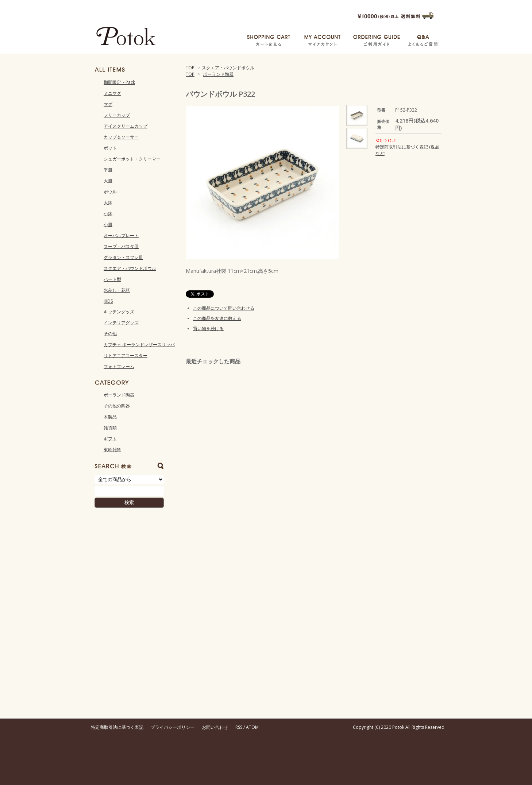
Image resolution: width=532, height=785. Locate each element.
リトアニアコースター (126, 355)
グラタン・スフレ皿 (123, 257)
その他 (110, 334)
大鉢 (108, 203)
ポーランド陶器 (218, 74)
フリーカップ (117, 115)
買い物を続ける (208, 328)
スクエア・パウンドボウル (228, 68)
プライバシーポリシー (173, 727)
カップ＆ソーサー (121, 137)
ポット (110, 148)
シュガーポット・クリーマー (132, 159)
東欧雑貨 (112, 450)
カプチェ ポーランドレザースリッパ (139, 345)
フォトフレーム (119, 366)
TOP (190, 68)
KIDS (108, 301)
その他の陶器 (117, 406)
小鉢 (108, 214)
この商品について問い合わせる (224, 308)
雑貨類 (110, 428)
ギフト (110, 439)
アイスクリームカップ (126, 126)
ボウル (110, 192)
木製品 (110, 417)
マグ (108, 104)
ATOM (252, 727)
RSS (239, 727)
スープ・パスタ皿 (121, 246)
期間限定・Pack (119, 82)
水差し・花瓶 (117, 290)
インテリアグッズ (121, 323)
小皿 (108, 225)
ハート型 (112, 279)
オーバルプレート (121, 235)
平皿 (108, 170)
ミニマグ (112, 93)
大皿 (108, 181)
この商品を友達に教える (217, 318)
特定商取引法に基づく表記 (117, 727)
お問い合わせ (215, 727)
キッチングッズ (119, 312)
